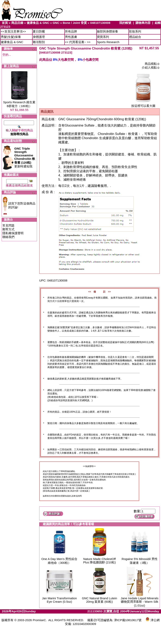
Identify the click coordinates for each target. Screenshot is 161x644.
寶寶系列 (103, 37)
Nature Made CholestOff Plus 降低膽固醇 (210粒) (100, 561)
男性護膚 (71, 37)
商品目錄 (17, 23)
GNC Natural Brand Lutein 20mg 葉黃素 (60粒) (99, 600)
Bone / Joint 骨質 (75, 23)
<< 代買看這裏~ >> (78, 42)
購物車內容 (143, 23)
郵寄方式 (8, 229)
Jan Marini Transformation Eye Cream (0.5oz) (59, 600)
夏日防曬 (39, 31)
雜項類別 (39, 42)
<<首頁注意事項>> (13, 31)
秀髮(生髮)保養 (11, 37)
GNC (56, 23)
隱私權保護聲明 (13, 233)
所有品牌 (71, 31)
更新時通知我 (25, 157)
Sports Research (108, 42)
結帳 (158, 23)
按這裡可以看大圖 (143, 104)
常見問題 (8, 225)
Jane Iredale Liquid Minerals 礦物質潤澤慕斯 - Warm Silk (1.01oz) (140, 602)
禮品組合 (135, 37)
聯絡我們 (8, 237)
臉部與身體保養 (107, 31)
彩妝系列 (135, 31)
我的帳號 (125, 23)
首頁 (5, 23)
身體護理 (39, 37)
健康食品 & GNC (38, 23)
